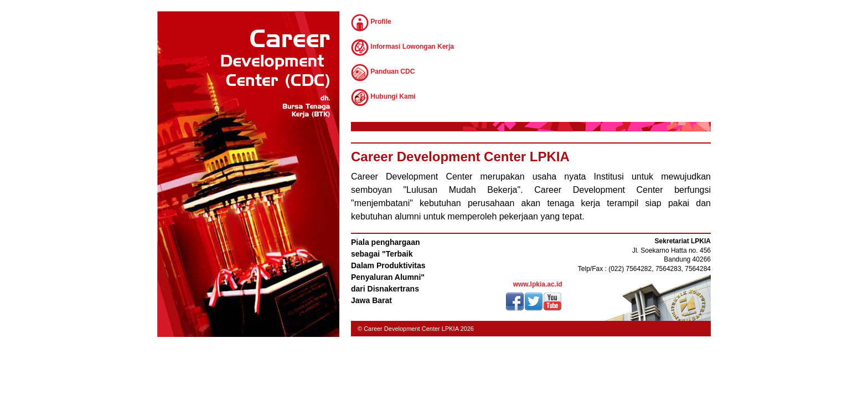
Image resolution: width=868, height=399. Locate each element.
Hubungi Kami (383, 98)
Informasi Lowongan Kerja (402, 48)
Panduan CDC (383, 73)
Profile (371, 23)
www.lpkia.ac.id (538, 284)
